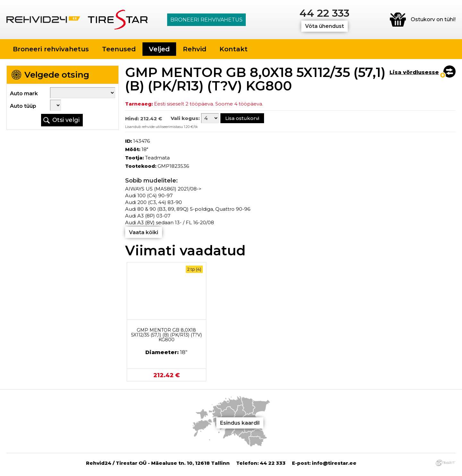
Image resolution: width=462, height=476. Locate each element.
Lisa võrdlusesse (414, 72)
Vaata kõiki (144, 232)
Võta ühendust (325, 26)
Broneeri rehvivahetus (206, 20)
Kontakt (234, 49)
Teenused (119, 49)
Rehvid (195, 49)
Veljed (159, 49)
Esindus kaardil (240, 423)
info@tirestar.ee (334, 463)
